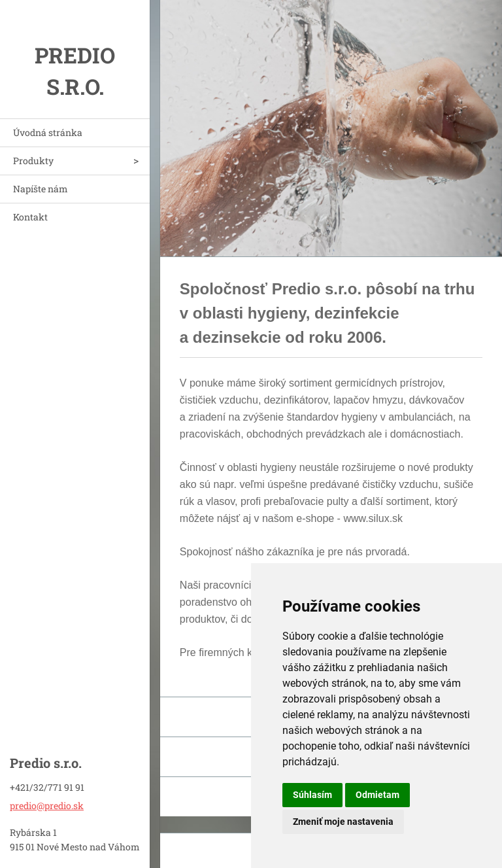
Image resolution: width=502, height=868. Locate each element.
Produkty (33, 161)
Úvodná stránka (48, 132)
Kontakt (30, 217)
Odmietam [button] (377, 795)
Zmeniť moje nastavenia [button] (343, 822)
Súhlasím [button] (312, 795)
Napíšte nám (41, 189)
